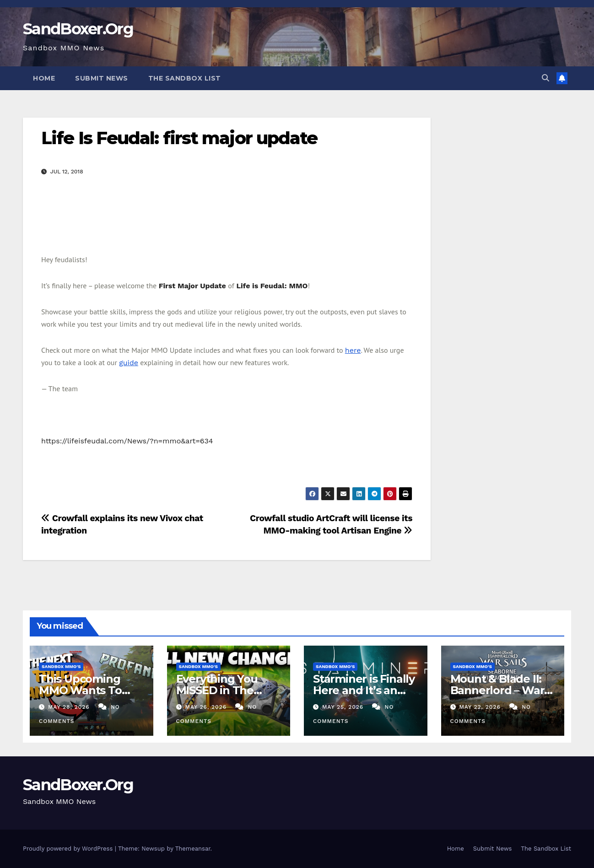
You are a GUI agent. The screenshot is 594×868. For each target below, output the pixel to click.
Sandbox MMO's (61, 666)
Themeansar (193, 849)
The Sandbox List (185, 78)
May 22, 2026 (481, 707)
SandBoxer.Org (78, 29)
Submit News (102, 78)
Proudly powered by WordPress (69, 849)
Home (44, 78)
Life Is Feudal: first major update (179, 138)
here (353, 350)
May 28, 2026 (70, 707)
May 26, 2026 (207, 707)
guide (129, 363)
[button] (545, 78)
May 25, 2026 (344, 707)
